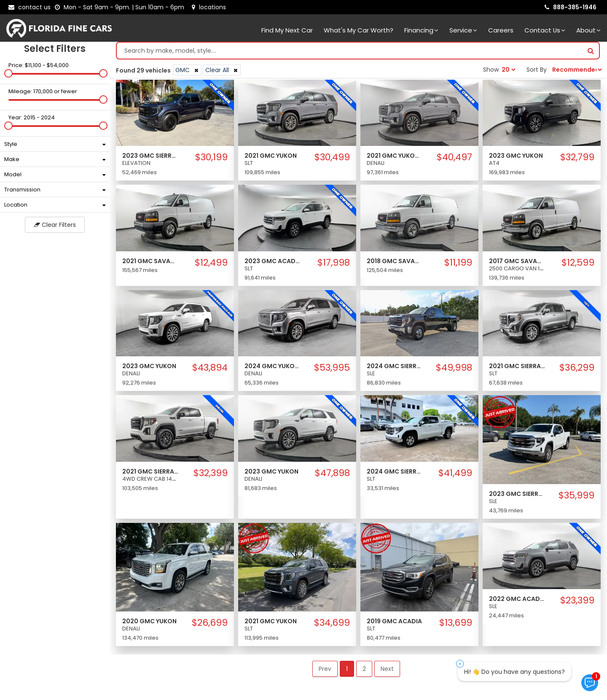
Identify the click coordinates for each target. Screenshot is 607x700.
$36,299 (577, 370)
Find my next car (287, 30)
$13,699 (456, 625)
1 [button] (347, 671)
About (588, 30)
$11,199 (458, 265)
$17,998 (334, 265)
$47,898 (332, 475)
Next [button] (387, 671)
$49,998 (454, 370)
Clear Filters (55, 227)
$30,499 (332, 159)
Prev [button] (325, 671)
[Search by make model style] (350, 53)
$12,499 (211, 265)
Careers (501, 30)
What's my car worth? (359, 30)
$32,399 (211, 475)
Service (463, 30)
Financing (421, 30)
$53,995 (332, 370)
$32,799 (577, 159)
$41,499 (455, 475)
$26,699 (210, 625)
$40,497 (454, 159)
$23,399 (577, 603)
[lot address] (209, 7)
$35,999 (576, 498)
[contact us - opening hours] (121, 7)
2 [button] (364, 671)
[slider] (8, 75)
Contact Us (545, 30)
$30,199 (211, 159)
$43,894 (210, 370)
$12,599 (578, 265)
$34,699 (332, 625)
